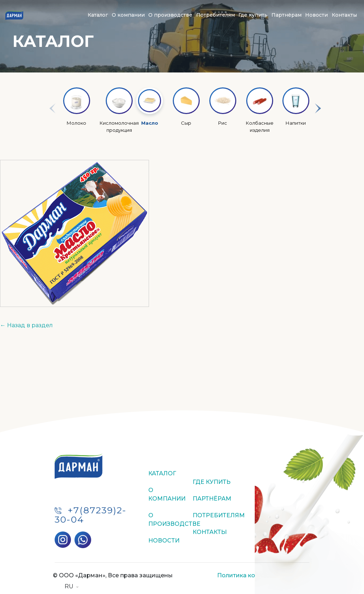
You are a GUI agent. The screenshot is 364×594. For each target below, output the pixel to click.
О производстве (170, 15)
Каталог (98, 15)
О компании (128, 15)
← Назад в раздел (26, 325)
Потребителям (216, 15)
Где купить (253, 15)
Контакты (344, 15)
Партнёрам (286, 15)
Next (315, 113)
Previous (49, 113)
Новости (316, 15)
